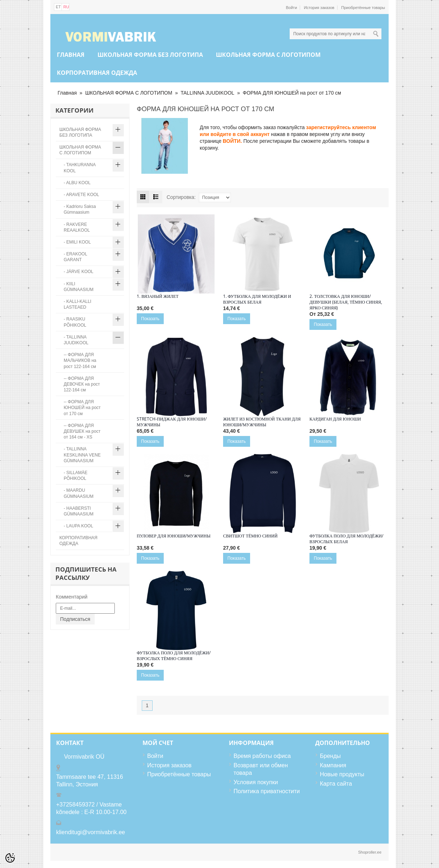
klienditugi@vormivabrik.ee (90, 832)
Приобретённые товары (363, 8)
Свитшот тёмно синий (250, 536)
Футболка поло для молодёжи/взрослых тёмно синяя (174, 656)
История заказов (319, 8)
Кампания (333, 765)
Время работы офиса (262, 756)
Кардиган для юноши (335, 419)
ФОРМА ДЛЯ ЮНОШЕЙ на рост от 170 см (292, 93)
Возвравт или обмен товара (261, 769)
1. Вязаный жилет (158, 296)
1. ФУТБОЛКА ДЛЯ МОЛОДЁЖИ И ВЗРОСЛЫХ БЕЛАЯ (257, 299)
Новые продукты (342, 774)
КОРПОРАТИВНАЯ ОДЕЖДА (97, 73)
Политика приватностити (267, 791)
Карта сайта (336, 784)
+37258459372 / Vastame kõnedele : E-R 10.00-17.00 (91, 808)
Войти (292, 8)
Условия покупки (256, 782)
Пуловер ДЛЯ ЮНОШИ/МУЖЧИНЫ (174, 536)
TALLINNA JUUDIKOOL (207, 93)
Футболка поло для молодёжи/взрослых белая (346, 539)
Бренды (330, 756)
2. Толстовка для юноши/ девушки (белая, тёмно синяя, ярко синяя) (346, 302)
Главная (71, 55)
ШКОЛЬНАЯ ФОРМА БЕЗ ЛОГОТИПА (150, 55)
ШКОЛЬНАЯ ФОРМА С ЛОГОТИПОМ (268, 55)
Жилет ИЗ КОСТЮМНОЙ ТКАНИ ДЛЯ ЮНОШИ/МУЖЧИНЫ (262, 422)
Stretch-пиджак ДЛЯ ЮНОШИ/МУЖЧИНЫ (172, 422)
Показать (150, 319)
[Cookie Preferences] (10, 858)
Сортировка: (181, 197)
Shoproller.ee (370, 852)
